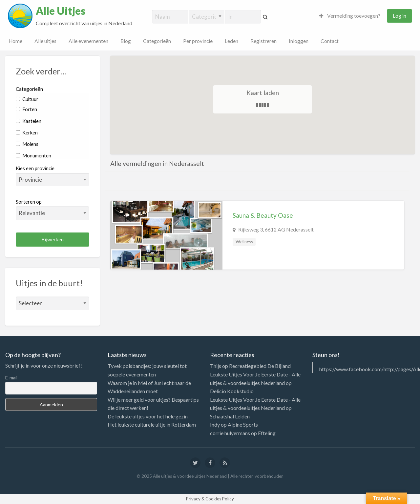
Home (15, 41)
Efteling (267, 433)
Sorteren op (52, 209)
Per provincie (198, 41)
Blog (126, 41)
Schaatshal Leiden (230, 416)
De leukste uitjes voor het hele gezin (148, 416)
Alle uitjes (45, 41)
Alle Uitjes (61, 11)
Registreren (263, 41)
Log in (399, 16)
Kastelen (29, 121)
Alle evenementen (88, 41)
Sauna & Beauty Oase (263, 215)
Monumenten (33, 155)
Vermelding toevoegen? (350, 16)
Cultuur (27, 99)
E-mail (11, 378)
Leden (231, 41)
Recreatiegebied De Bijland (260, 366)
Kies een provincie (35, 168)
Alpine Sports (243, 424)
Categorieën (157, 41)
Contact (330, 41)
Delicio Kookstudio (232, 391)
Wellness (244, 242)
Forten (26, 109)
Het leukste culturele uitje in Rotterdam (152, 424)
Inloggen (299, 41)
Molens (27, 144)
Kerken (27, 132)
